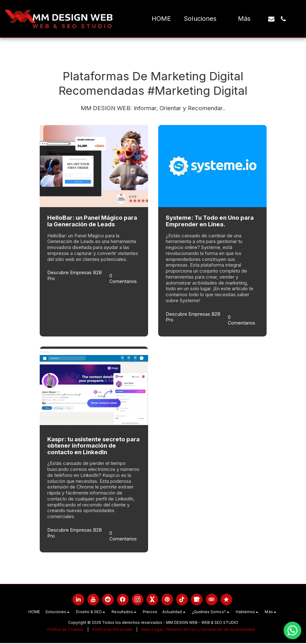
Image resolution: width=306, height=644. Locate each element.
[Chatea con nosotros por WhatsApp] (292, 630)
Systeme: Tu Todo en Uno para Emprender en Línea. (210, 221)
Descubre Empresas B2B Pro (75, 276)
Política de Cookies (65, 630)
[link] (78, 600)
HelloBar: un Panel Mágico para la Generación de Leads (92, 221)
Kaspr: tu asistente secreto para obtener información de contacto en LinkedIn (93, 446)
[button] (204, 19)
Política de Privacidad (112, 630)
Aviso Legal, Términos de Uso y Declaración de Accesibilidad (198, 630)
